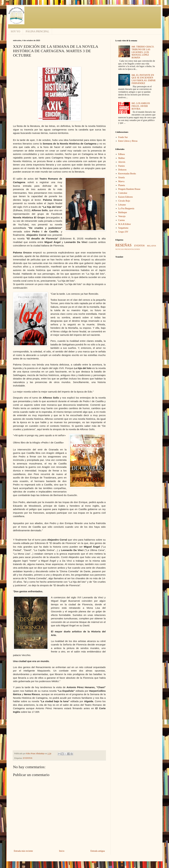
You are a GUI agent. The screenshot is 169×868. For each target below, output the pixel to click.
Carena (122, 220)
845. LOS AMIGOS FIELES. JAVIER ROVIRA (141, 106)
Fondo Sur (123, 137)
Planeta (122, 185)
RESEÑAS (123, 245)
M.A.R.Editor (125, 224)
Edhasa (122, 154)
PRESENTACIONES (132, 249)
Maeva (121, 181)
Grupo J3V (123, 232)
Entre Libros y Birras (128, 141)
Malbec (122, 158)
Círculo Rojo (124, 201)
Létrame (122, 205)
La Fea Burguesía (126, 208)
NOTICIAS (120, 249)
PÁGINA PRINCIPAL (37, 31)
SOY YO (15, 31)
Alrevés (122, 162)
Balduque (123, 212)
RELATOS (152, 246)
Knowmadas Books (127, 174)
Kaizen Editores (126, 197)
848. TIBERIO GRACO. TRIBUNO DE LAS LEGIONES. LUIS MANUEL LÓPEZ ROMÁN (143, 52)
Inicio (62, 851)
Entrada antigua (98, 851)
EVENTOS (28, 758)
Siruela (122, 177)
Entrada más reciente (23, 851)
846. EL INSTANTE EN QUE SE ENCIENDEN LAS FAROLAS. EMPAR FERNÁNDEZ (144, 79)
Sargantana (123, 228)
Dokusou (122, 170)
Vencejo (122, 216)
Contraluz (123, 193)
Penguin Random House (129, 189)
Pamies (122, 166)
